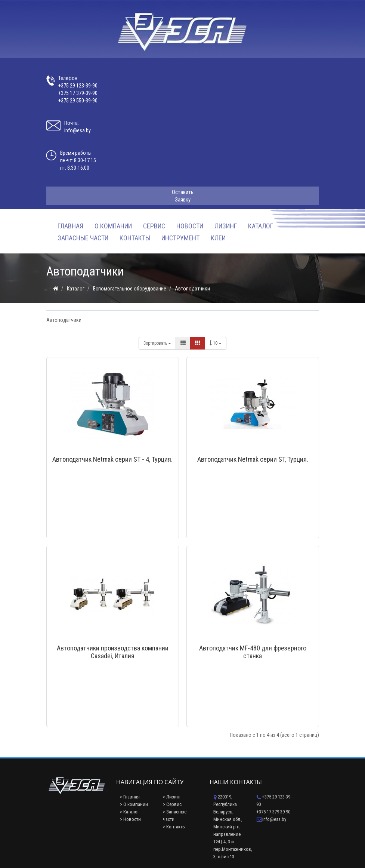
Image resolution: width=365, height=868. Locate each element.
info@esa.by (78, 130)
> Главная (130, 797)
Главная (70, 226)
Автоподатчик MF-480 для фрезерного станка (253, 652)
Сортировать (157, 343)
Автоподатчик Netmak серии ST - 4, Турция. (112, 459)
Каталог (261, 226)
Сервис (154, 226)
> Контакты (174, 827)
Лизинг (226, 226)
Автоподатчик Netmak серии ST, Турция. (253, 459)
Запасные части (83, 238)
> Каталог (130, 812)
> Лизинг (172, 797)
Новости (190, 226)
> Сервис (172, 804)
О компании (113, 226)
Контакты (135, 238)
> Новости (130, 819)
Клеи (218, 238)
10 (216, 343)
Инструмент (180, 238)
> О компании (134, 804)
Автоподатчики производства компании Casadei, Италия (113, 652)
